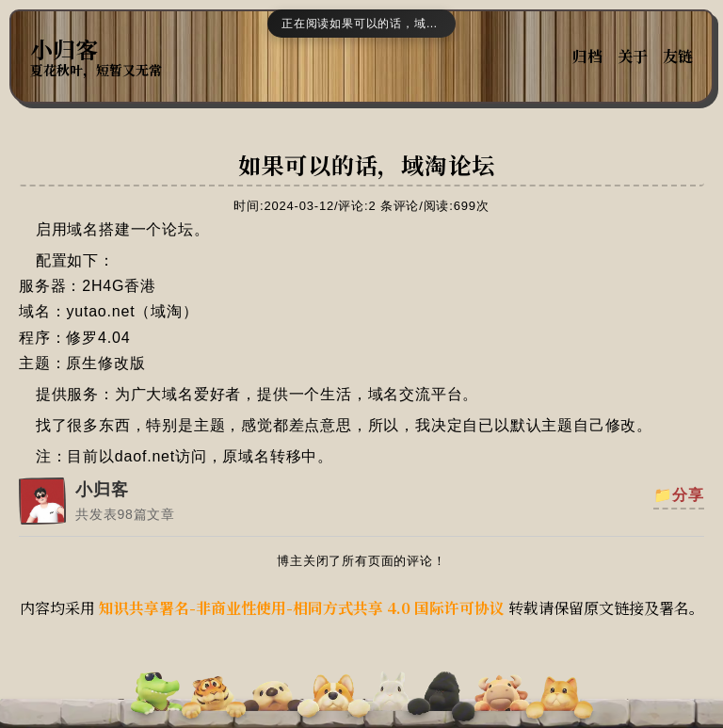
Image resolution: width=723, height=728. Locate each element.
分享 (688, 495)
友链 (678, 57)
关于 (633, 57)
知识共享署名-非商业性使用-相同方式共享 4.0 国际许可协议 (302, 608)
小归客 (64, 49)
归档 (587, 57)
